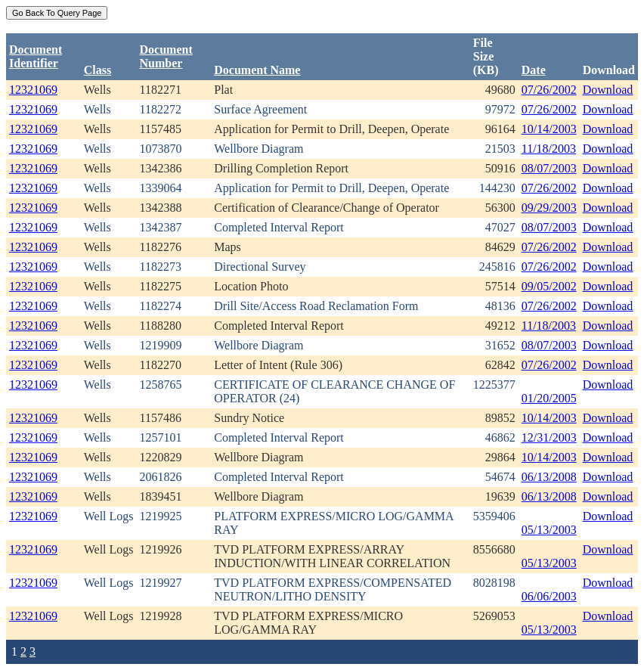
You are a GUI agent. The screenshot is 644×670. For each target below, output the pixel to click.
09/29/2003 (549, 208)
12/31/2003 (549, 437)
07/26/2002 (549, 90)
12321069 (33, 90)
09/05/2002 (549, 286)
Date (534, 70)
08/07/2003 (549, 168)
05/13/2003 (549, 530)
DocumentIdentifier (36, 56)
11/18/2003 (549, 149)
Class (98, 70)
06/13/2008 (549, 477)
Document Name (257, 70)
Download (608, 90)
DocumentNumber (166, 56)
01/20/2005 (549, 398)
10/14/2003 (549, 129)
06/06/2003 (549, 596)
